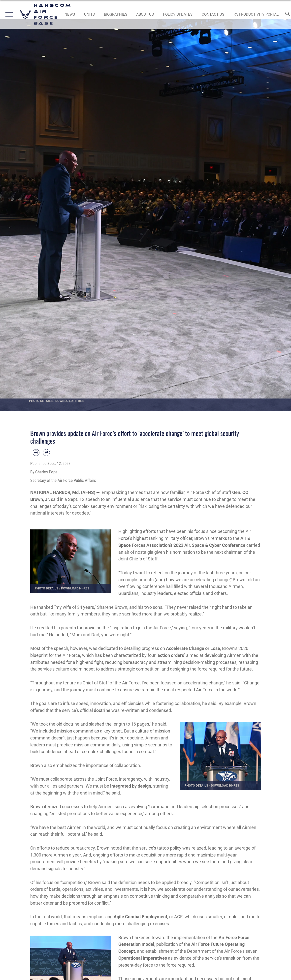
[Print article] (36, 453)
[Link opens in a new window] (178, 14)
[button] (8, 14)
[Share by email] (46, 453)
